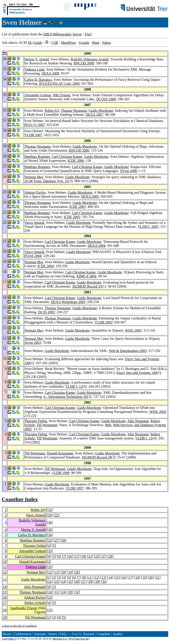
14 (110, 577)
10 (5, 562)
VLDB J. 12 (74, 386)
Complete (103, 634)
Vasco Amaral (34, 223)
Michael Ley (60, 639)
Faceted (89, 634)
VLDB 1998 (60, 473)
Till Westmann (47, 425)
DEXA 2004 (97, 246)
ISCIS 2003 (46, 312)
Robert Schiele (35, 603)
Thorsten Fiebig (36, 421)
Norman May (34, 177)
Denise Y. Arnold (37, 59)
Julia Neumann (138, 421)
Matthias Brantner (37, 157)
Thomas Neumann (74, 111)
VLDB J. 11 (144, 438)
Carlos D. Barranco (38, 80)
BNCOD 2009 (84, 63)
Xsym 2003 (33, 343)
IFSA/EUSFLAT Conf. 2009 (59, 84)
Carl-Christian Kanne (67, 157)
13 (56, 572)
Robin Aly (52, 111)
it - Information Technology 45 (66, 397)
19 (70, 572)
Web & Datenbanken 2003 (128, 351)
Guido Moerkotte (101, 111)
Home (7, 634)
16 (70, 556)
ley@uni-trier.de (79, 639)
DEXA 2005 (90, 196)
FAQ (88, 34)
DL (30, 43)
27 (56, 540)
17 (77, 556)
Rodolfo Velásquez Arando (90, 59)
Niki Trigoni (62, 95)
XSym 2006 (128, 171)
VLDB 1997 (75, 488)
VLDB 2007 (33, 135)
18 (83, 556)
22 (56, 515)
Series (53, 634)
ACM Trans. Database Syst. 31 (46, 181)
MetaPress (69, 43)
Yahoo (106, 43)
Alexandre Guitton (38, 95)
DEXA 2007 (95, 115)
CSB (55, 43)
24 (63, 581)
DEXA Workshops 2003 (68, 302)
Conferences (23, 634)
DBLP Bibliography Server (63, 34)
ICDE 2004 (45, 266)
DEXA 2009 (50, 73)
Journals (40, 634)
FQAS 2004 (33, 256)
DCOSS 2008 (106, 99)
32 (50, 510)
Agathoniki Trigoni (24, 608)
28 (63, 540)
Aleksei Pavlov (35, 192)
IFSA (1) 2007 (35, 125)
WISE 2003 (133, 330)
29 (97, 581)
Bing (96, 43)
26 (77, 572)
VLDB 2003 (104, 322)
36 (50, 522)
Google (84, 43)
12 (5, 572)
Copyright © (9, 639)
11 (5, 567)
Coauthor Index (20, 499)
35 (50, 567)
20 (50, 515)
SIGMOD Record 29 (96, 457)
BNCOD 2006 (79, 150)
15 (117, 577)
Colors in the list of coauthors (19, 626)
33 (50, 551)
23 (50, 540)
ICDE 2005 (77, 207)
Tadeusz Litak (34, 69)
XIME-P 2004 (86, 276)
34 (50, 535)
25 (70, 581)
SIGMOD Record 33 (87, 286)
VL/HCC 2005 (148, 227)
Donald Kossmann (60, 453)
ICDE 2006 (76, 161)
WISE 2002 (158, 412)
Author (118, 634)
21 (90, 556)
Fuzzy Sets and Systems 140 (137, 373)
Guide (38, 43)
